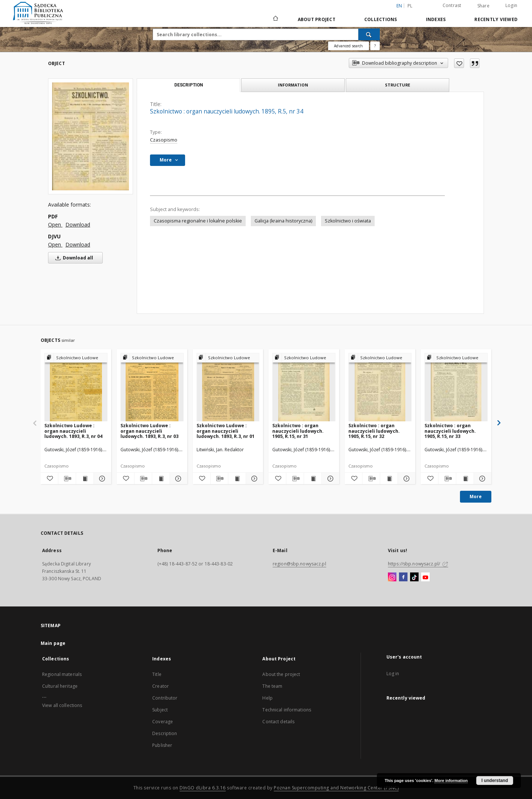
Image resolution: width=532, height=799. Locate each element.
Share (483, 6)
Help (267, 698)
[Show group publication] (76, 358)
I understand (495, 781)
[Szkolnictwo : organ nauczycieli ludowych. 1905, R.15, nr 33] (456, 387)
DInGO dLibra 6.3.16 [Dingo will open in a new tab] (203, 788)
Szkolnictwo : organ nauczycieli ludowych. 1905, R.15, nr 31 (298, 431)
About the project (281, 674)
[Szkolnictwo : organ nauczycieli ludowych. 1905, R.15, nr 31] (304, 387)
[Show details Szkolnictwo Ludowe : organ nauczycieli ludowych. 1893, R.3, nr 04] (101, 479)
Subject (160, 710)
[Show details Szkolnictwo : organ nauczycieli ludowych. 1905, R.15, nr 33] (482, 479)
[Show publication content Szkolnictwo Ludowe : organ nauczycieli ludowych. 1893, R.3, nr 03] (161, 479)
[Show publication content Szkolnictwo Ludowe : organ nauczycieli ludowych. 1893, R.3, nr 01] (237, 479)
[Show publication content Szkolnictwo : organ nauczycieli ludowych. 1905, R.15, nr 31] (313, 479)
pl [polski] (410, 6)
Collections (381, 19)
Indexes (436, 19)
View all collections (62, 705)
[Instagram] (392, 577)
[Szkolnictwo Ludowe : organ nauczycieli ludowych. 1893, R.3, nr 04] (76, 387)
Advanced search (348, 46)
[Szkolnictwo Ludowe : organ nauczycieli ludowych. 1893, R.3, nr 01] (228, 387)
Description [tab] (189, 85)
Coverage (163, 722)
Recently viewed (496, 19)
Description (165, 733)
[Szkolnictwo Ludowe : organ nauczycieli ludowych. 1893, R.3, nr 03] (152, 387)
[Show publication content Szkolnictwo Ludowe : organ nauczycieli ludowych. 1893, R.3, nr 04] (85, 479)
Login (511, 5)
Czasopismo (164, 140)
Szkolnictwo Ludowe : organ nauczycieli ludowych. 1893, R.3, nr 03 (149, 431)
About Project (317, 19)
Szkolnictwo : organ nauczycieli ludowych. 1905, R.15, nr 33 (450, 431)
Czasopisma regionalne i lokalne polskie (198, 221)
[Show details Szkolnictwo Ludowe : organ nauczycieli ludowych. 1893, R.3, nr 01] (254, 479)
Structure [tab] (398, 85)
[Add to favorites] (459, 63)
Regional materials (62, 674)
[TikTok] (414, 577)
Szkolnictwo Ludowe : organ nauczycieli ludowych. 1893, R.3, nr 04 (73, 431)
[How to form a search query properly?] (375, 46)
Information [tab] (293, 85)
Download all (73, 258)
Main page (53, 643)
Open (55, 225)
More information (451, 781)
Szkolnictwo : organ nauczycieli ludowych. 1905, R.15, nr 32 (374, 431)
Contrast (452, 5)
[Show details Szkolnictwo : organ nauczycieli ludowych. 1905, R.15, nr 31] (329, 479)
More (476, 497)
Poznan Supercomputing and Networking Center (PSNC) (336, 788)
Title (157, 674)
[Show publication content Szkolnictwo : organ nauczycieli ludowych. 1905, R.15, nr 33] (465, 479)
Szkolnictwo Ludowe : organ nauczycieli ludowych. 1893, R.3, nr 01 (226, 431)
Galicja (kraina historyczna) (283, 221)
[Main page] (275, 19)
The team (272, 686)
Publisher (162, 745)
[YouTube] (425, 577)
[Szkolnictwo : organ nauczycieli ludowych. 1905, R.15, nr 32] (380, 387)
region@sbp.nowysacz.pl (299, 564)
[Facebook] (403, 577)
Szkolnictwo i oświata (348, 221)
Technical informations (287, 710)
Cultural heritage (60, 686)
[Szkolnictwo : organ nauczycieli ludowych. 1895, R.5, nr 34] (91, 136)
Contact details (278, 722)
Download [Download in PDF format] (78, 225)
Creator (161, 686)
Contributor (165, 698)
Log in (393, 674)
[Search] (369, 34)
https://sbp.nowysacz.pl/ (418, 564)
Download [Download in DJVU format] (78, 244)
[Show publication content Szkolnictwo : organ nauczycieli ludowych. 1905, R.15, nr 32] (389, 479)
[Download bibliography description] (67, 479)
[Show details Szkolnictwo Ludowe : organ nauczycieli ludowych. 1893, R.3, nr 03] (178, 479)
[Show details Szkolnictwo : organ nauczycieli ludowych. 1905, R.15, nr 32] (405, 479)
